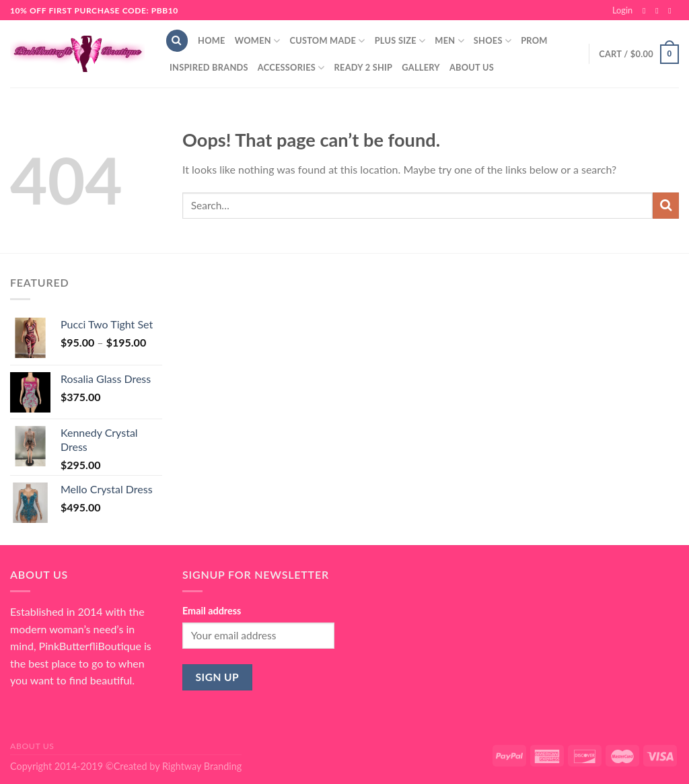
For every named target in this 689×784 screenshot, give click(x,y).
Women (258, 41)
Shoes (493, 41)
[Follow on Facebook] (647, 11)
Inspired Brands (209, 67)
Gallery (421, 67)
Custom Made (327, 41)
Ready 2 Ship (364, 67)
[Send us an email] (672, 11)
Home (212, 40)
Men (449, 41)
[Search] (177, 41)
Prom (534, 40)
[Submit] (666, 206)
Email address (212, 611)
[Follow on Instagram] (659, 11)
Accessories (291, 68)
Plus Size (400, 41)
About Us (472, 67)
